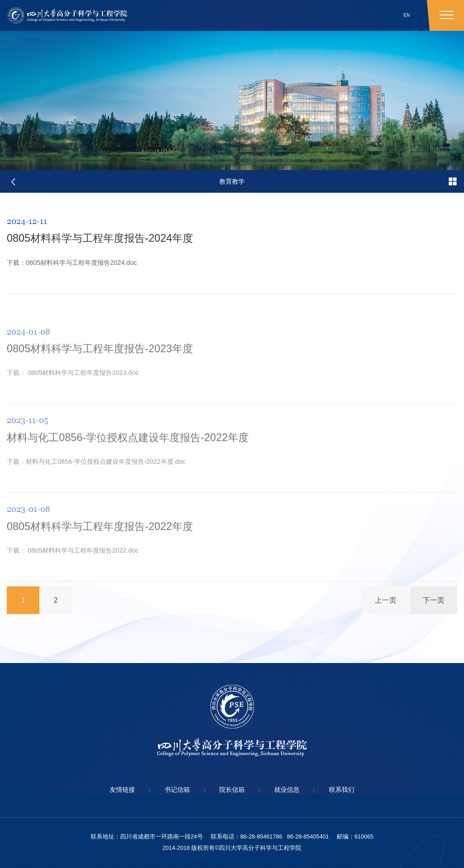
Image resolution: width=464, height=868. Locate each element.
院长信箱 (232, 790)
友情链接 (122, 790)
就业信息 (287, 790)
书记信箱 (177, 790)
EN (407, 15)
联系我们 (342, 790)
